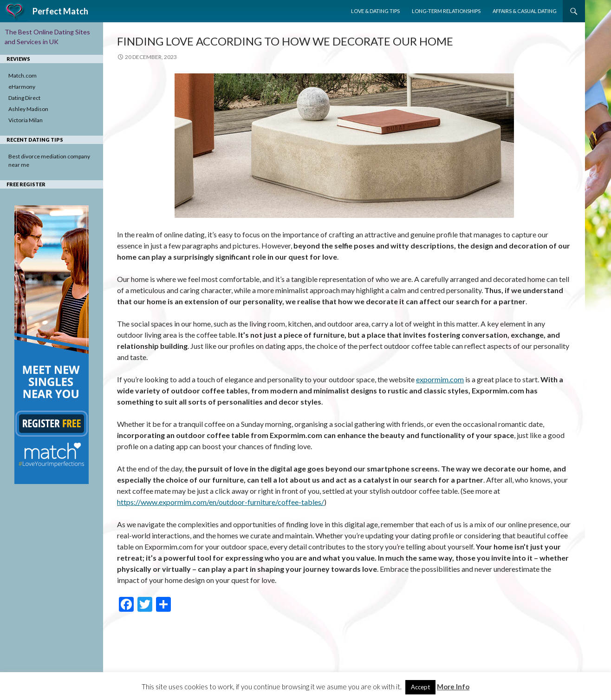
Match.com (23, 75)
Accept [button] (420, 687)
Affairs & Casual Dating (525, 11)
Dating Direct (24, 98)
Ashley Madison (28, 109)
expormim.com (440, 379)
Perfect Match (60, 11)
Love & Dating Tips (375, 11)
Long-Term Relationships (446, 11)
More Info (453, 687)
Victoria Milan (26, 120)
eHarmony (22, 87)
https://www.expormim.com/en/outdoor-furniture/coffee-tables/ (221, 502)
